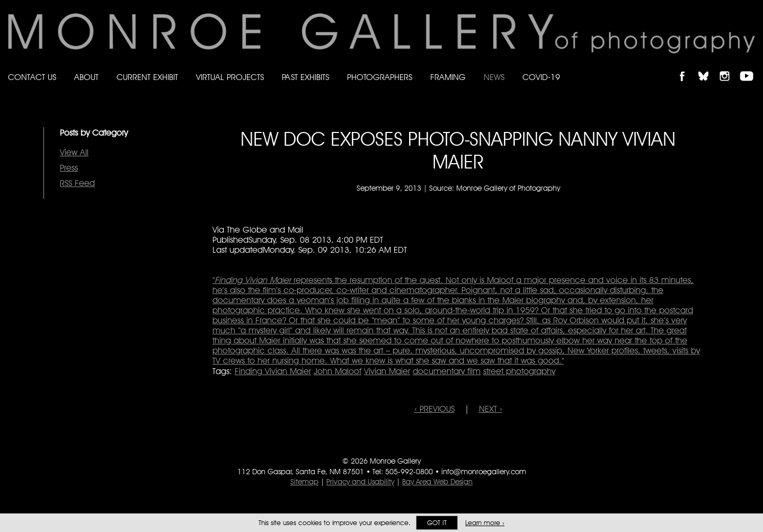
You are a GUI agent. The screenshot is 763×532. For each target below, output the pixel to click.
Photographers (380, 77)
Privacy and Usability (360, 482)
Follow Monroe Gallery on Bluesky (708, 67)
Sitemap (304, 482)
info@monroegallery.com (484, 472)
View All (74, 152)
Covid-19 (541, 77)
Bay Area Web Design (437, 482)
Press (69, 168)
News (494, 77)
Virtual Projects (230, 77)
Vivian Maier (387, 371)
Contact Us (32, 77)
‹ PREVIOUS (434, 409)
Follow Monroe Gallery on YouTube (750, 67)
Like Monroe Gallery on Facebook (687, 67)
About (86, 77)
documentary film (447, 371)
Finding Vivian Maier (273, 371)
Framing (448, 77)
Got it (437, 523)
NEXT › (491, 409)
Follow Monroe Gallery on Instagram (729, 67)
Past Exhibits (305, 77)
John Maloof (338, 371)
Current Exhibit (147, 77)
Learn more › (485, 523)
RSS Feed (77, 183)
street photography (519, 371)
